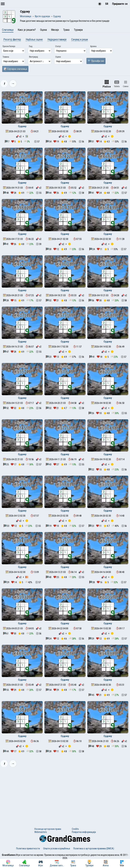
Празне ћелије (9, 46)
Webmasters (41, 832)
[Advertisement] (65, 795)
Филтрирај (33, 57)
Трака (66, 30)
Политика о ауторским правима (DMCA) (94, 848)
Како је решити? (27, 30)
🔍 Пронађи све (96, 61)
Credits (75, 829)
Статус (58, 46)
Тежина (6, 57)
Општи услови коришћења (57, 848)
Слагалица (8, 30)
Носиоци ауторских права (48, 829)
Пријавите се (120, 4)
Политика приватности (28, 848)
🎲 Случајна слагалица (15, 69)
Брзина (93, 46)
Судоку (22, 126)
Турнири (78, 30)
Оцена (43, 30)
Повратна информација (84, 832)
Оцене (58, 57)
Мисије (55, 30)
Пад (31, 46)
